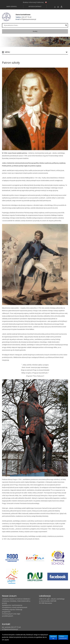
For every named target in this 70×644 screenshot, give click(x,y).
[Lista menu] (67, 52)
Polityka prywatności (63, 637)
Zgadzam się (53, 637)
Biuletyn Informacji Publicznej (35, 2)
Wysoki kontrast (35, 7)
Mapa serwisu (12, 7)
